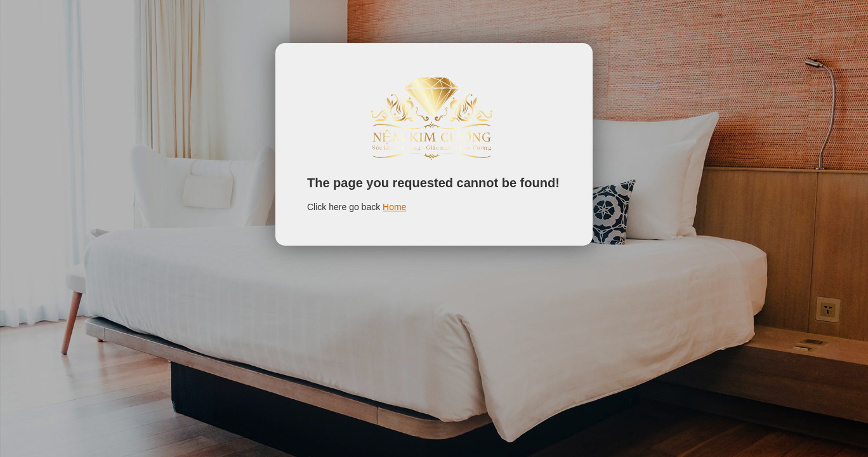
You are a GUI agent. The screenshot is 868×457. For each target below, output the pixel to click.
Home (394, 207)
